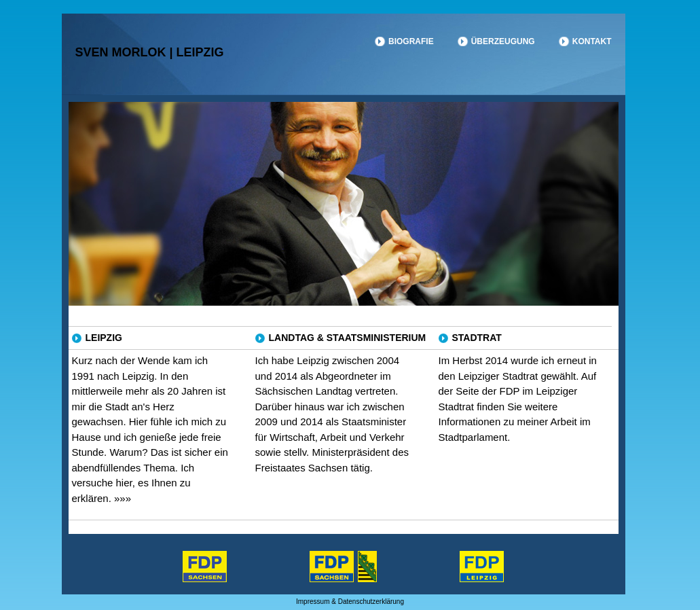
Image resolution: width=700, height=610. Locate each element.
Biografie (411, 41)
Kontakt (592, 41)
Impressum (313, 602)
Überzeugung (503, 41)
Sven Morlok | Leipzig (150, 52)
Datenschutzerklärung (371, 602)
